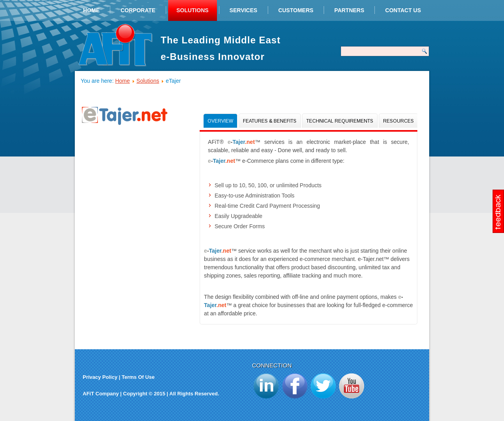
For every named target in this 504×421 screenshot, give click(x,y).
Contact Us (403, 10)
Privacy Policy (100, 377)
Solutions (193, 10)
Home (91, 10)
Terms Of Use (138, 377)
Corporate (138, 10)
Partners (349, 10)
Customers (296, 10)
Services (244, 10)
